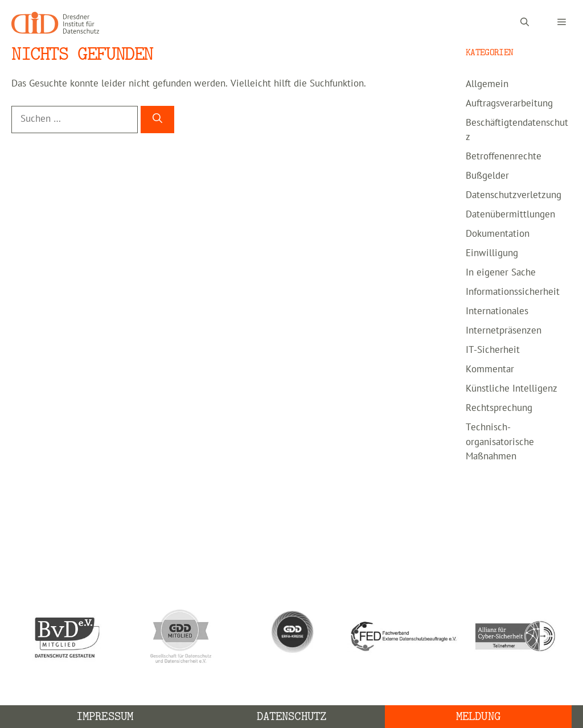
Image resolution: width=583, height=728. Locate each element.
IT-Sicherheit (493, 350)
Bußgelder (487, 176)
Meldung (478, 716)
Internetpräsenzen (504, 331)
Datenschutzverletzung (514, 195)
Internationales (497, 311)
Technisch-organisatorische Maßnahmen (500, 442)
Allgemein (487, 84)
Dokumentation (498, 234)
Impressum (105, 716)
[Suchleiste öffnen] (525, 23)
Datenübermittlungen (510, 215)
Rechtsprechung (499, 408)
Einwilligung (492, 253)
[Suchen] (157, 120)
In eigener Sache (501, 273)
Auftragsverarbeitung (509, 104)
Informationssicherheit (513, 292)
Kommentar (490, 369)
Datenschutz (291, 716)
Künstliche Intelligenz (512, 389)
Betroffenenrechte (504, 157)
